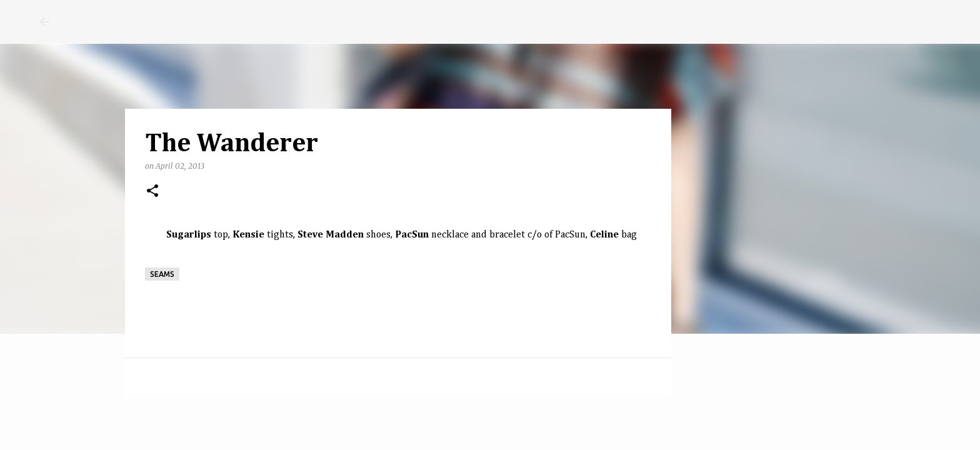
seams (162, 274)
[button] (152, 192)
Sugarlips (189, 235)
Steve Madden (331, 235)
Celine (604, 235)
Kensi (246, 235)
